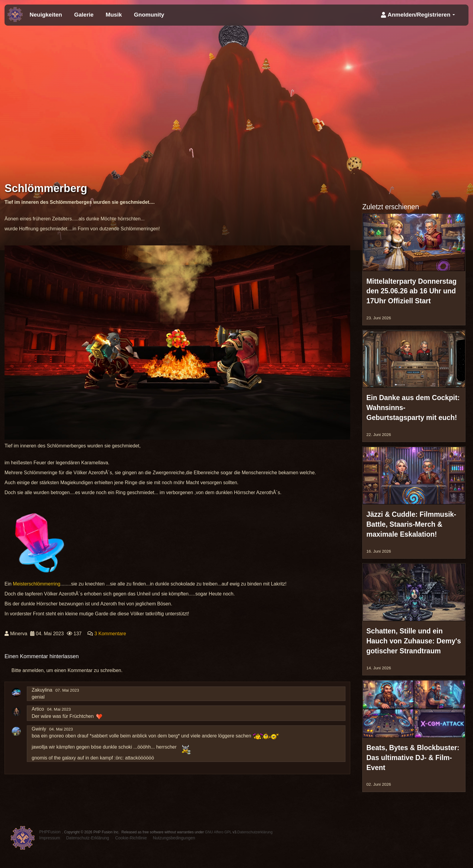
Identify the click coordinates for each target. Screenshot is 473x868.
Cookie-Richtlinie (131, 838)
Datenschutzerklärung (255, 832)
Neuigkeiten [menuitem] (46, 15)
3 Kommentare (110, 634)
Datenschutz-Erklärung (87, 838)
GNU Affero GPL (218, 832)
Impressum (50, 838)
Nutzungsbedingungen (174, 838)
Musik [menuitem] (114, 15)
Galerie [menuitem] (84, 15)
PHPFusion (50, 832)
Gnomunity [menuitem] (149, 15)
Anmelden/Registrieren (418, 15)
